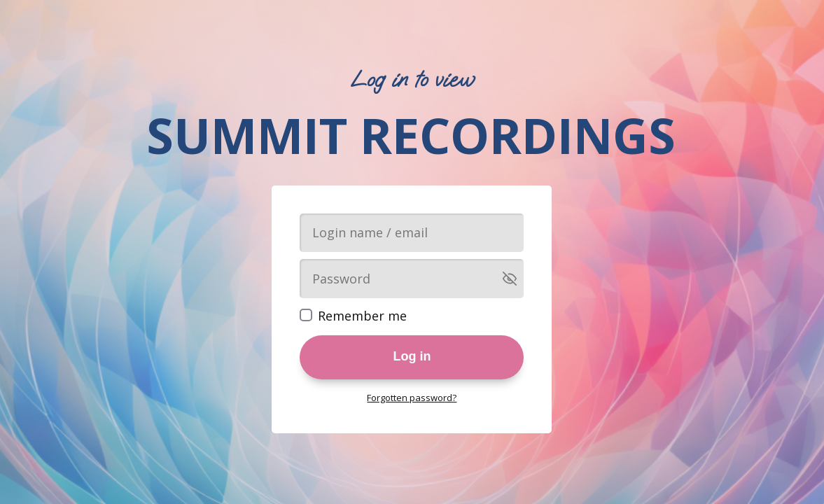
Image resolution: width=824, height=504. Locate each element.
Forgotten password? (412, 398)
